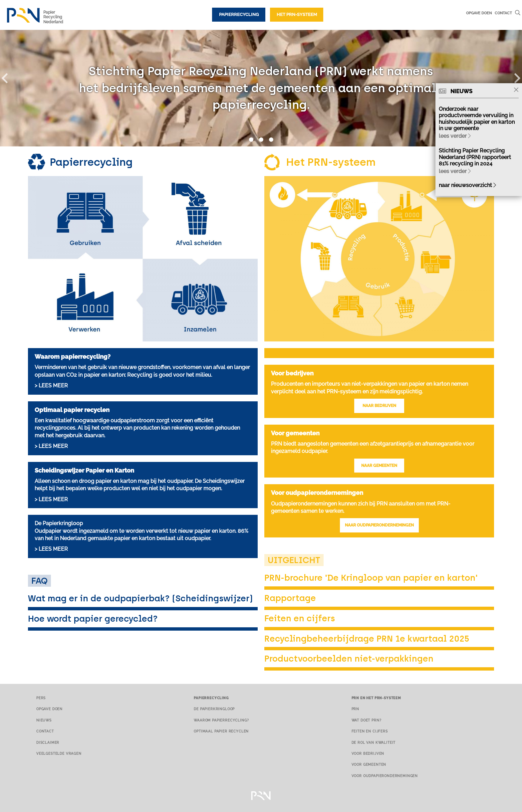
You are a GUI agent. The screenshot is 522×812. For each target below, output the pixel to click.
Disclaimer (48, 742)
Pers (41, 698)
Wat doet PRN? (367, 720)
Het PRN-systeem (297, 14)
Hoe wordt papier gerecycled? (93, 619)
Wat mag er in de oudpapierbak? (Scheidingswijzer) (140, 598)
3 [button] (271, 140)
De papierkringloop (214, 709)
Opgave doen (479, 13)
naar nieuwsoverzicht (467, 185)
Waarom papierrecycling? (221, 720)
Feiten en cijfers (300, 618)
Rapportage (290, 598)
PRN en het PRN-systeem (376, 698)
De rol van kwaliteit (374, 742)
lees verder (455, 136)
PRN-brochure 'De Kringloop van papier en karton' (371, 578)
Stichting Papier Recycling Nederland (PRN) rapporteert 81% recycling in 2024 (475, 157)
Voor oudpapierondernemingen (385, 776)
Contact (503, 13)
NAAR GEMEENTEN (379, 466)
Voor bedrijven (368, 753)
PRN (356, 709)
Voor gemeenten (369, 764)
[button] (8, 77)
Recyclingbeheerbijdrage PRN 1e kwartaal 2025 (367, 639)
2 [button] (261, 140)
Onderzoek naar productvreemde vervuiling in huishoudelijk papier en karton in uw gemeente (477, 119)
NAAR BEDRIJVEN (379, 406)
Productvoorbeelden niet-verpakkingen (349, 659)
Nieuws (44, 720)
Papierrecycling (239, 14)
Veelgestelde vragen (59, 753)
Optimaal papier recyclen (221, 731)
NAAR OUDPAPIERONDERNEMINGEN (379, 525)
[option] (261, 88)
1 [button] (251, 140)
